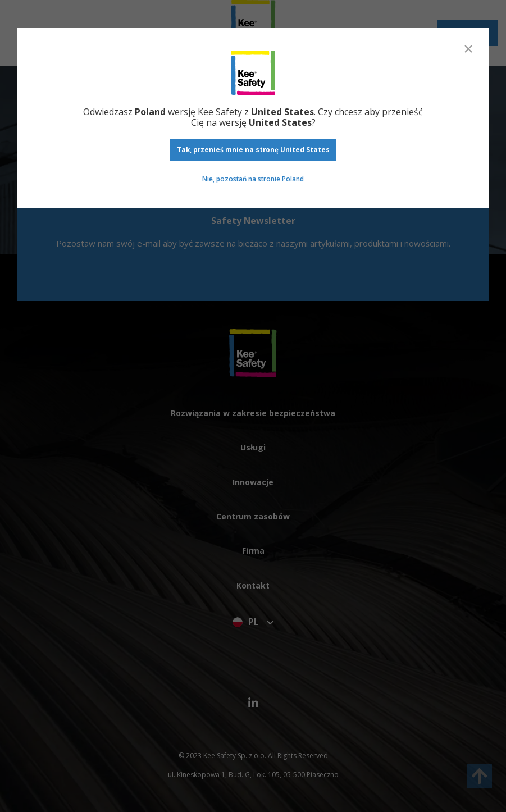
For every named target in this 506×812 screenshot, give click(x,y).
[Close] (468, 49)
